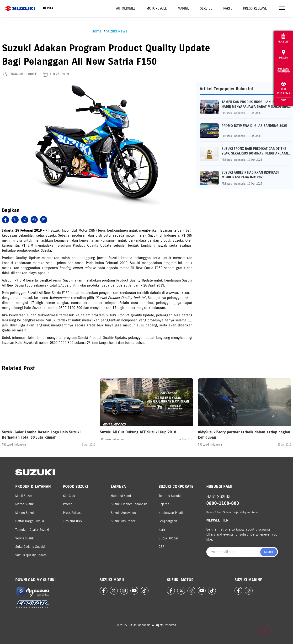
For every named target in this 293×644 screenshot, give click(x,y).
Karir (162, 530)
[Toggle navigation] (282, 8)
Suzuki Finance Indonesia (129, 504)
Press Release (255, 8)
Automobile (126, 8)
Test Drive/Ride (284, 88)
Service (206, 8)
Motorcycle (157, 8)
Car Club (69, 496)
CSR (161, 547)
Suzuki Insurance (123, 521)
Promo (68, 504)
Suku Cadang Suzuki (30, 547)
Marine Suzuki (25, 513)
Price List (284, 38)
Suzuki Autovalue (123, 513)
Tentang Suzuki (170, 496)
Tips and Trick (73, 521)
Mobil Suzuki (24, 496)
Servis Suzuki (25, 538)
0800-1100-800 (223, 503)
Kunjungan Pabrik (171, 513)
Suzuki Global (168, 538)
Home (97, 31)
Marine (183, 8)
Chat (284, 100)
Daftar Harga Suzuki (30, 521)
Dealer (283, 54)
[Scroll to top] (264, 630)
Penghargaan (168, 521)
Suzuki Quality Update (31, 555)
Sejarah (164, 504)
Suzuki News (117, 31)
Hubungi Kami (121, 496)
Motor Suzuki (25, 504)
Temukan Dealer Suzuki (32, 530)
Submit (269, 552)
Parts (228, 8)
